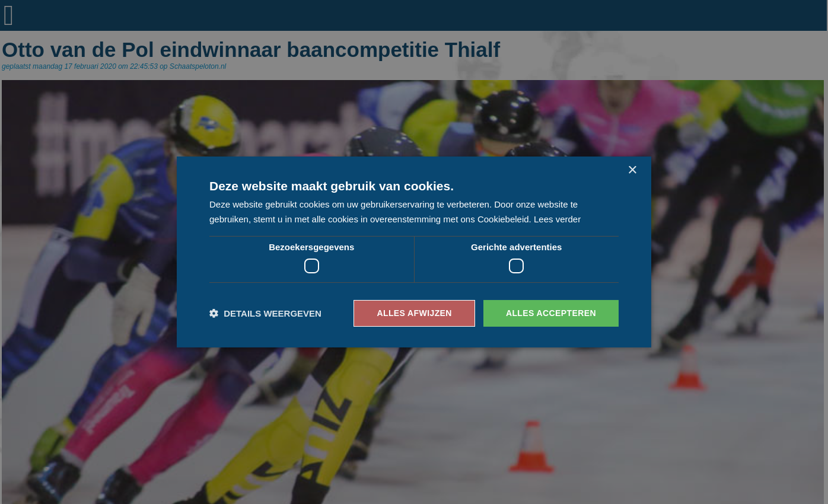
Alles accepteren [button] (551, 313)
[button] (265, 313)
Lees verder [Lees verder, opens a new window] (557, 219)
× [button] (632, 170)
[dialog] (414, 252)
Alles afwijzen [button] (414, 313)
